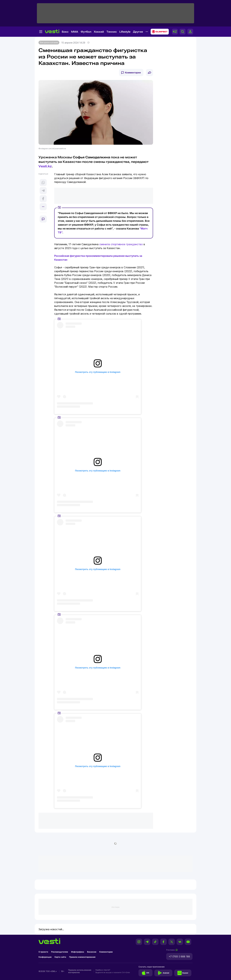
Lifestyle (125, 32)
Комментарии (133, 73)
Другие (138, 32)
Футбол (86, 32)
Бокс (65, 32)
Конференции (45, 957)
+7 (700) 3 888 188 (179, 956)
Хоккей (99, 32)
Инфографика (78, 952)
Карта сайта (60, 957)
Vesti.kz (45, 166)
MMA (75, 32)
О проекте (43, 952)
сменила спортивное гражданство (121, 244)
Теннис (112, 32)
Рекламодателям (60, 952)
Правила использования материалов (80, 971)
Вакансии (92, 952)
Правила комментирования (82, 957)
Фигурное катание (49, 42)
